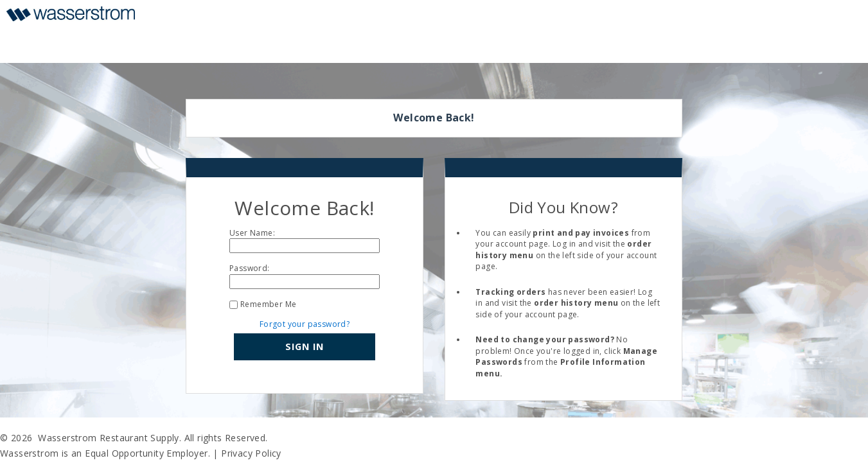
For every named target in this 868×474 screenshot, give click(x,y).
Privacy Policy (251, 453)
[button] (305, 347)
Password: (250, 268)
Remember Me (268, 304)
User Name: (252, 233)
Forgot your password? (305, 324)
